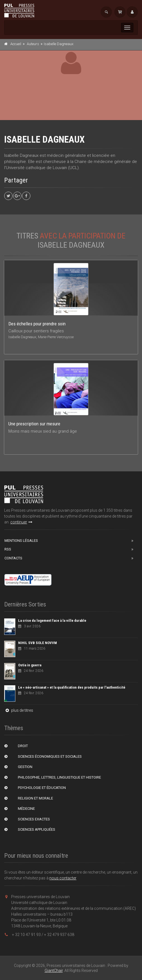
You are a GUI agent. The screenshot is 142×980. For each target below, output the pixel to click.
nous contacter (63, 878)
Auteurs (33, 44)
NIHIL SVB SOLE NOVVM (38, 643)
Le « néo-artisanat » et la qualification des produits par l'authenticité (72, 687)
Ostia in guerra (30, 665)
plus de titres (19, 710)
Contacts (13, 558)
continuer (21, 522)
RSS (8, 549)
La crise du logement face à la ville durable (52, 621)
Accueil (16, 44)
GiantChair (54, 971)
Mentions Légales (21, 541)
